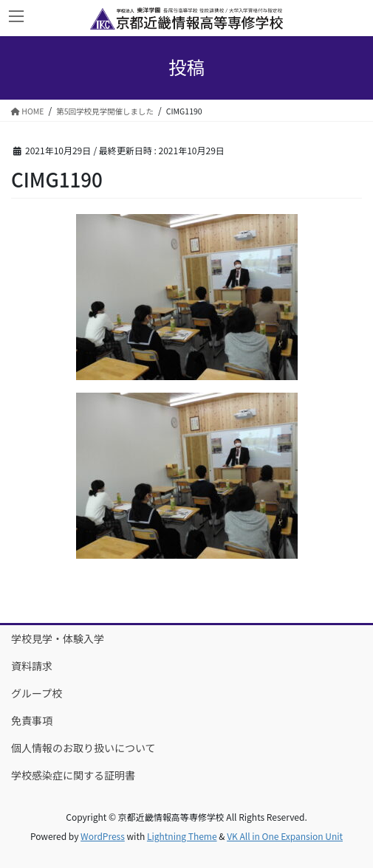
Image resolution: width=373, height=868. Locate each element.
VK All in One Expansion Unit (285, 836)
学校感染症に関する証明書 (73, 775)
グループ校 (37, 693)
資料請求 (32, 666)
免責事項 (32, 720)
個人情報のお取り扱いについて (83, 748)
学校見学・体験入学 (58, 638)
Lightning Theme (182, 836)
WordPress (103, 836)
